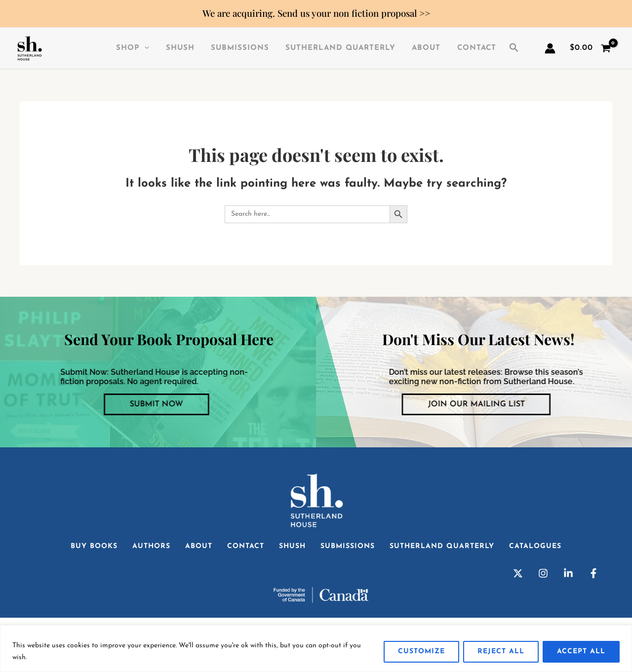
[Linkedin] (568, 573)
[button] (510, 48)
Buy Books (94, 546)
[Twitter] (518, 573)
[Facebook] (593, 573)
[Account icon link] (550, 48)
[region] (316, 649)
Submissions (238, 48)
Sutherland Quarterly (337, 48)
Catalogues (535, 546)
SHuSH (180, 48)
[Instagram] (543, 573)
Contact (470, 48)
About (422, 48)
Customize (421, 652)
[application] (146, 48)
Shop (135, 48)
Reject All (501, 652)
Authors (151, 546)
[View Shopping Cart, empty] (590, 48)
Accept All (581, 652)
